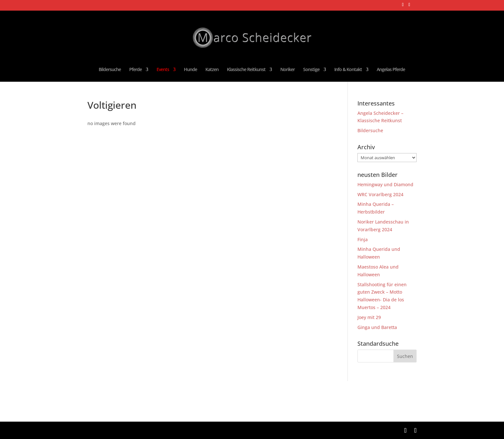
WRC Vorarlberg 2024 (380, 194)
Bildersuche (110, 70)
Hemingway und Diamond (385, 184)
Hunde (190, 70)
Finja (363, 239)
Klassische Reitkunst (246, 70)
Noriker (288, 70)
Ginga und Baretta (377, 327)
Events (163, 70)
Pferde (135, 70)
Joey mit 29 (369, 317)
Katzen (212, 70)
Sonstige (311, 70)
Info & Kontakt (348, 70)
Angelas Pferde (391, 70)
